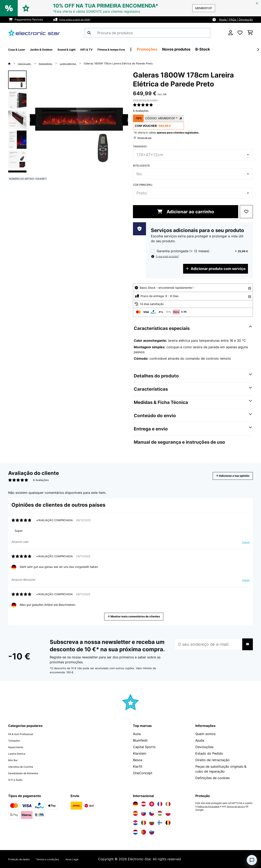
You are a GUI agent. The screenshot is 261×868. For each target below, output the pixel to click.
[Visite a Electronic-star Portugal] (144, 832)
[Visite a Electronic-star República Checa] (152, 813)
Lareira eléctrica (79, 63)
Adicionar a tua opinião (227, 476)
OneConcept (143, 773)
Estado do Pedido (209, 753)
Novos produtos (211, 49)
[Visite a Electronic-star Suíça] (152, 804)
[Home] (13, 63)
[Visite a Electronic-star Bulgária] (152, 823)
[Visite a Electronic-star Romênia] (144, 823)
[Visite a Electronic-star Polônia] (168, 813)
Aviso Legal (91, 859)
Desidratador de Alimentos (29, 773)
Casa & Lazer (27, 63)
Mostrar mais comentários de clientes (135, 616)
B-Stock (237, 49)
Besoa (138, 760)
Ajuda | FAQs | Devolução (236, 19)
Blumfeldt (140, 740)
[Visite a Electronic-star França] (160, 804)
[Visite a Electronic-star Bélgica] (168, 823)
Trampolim (16, 740)
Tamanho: (140, 146)
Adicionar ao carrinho (186, 212)
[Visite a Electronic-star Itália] (168, 804)
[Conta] (231, 33)
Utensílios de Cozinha (25, 766)
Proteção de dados (23, 859)
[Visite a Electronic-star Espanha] (135, 813)
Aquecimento (18, 747)
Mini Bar (14, 760)
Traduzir (243, 544)
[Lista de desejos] (240, 33)
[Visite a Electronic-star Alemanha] (135, 804)
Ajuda (200, 740)
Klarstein (140, 753)
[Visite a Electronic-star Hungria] (160, 813)
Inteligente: (142, 166)
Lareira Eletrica (20, 753)
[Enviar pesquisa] (89, 33)
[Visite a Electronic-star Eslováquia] (144, 813)
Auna (137, 734)
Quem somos (205, 734)
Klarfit (138, 766)
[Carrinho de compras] (250, 33)
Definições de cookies (212, 778)
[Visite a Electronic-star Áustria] (144, 804)
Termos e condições (60, 859)
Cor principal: (143, 185)
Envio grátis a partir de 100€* (79, 19)
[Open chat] (252, 860)
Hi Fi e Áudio (18, 780)
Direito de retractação (212, 760)
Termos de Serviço (242, 806)
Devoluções (204, 747)
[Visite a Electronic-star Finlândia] (160, 823)
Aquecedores (52, 63)
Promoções (181, 49)
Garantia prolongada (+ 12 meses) (183, 251)
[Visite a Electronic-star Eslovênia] (152, 832)
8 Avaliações (141, 111)
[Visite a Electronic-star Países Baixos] (135, 832)
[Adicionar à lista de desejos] (246, 212)
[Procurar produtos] (147, 33)
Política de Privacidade (211, 806)
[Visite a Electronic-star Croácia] (135, 823)
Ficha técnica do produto (145, 100)
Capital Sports (144, 747)
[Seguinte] (258, 50)
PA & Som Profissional (25, 734)
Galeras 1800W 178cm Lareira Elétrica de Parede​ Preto (131, 63)
